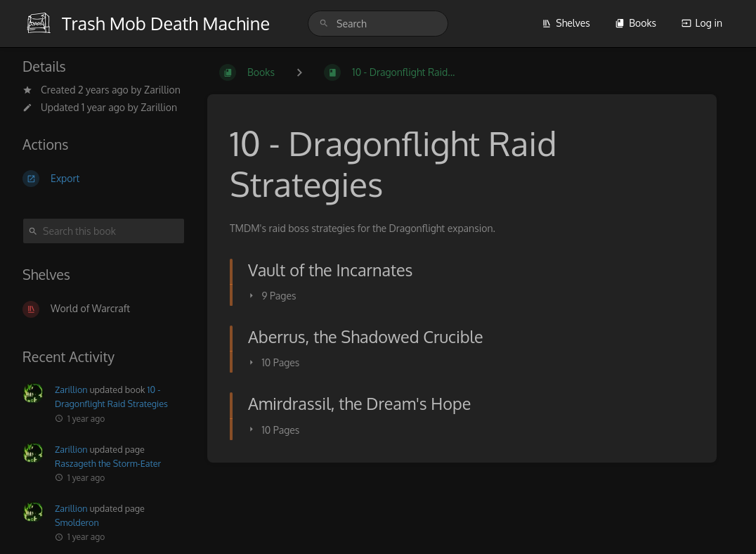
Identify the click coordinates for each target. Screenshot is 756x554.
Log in (702, 23)
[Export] (104, 179)
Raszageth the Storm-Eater (108, 463)
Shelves (566, 23)
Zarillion (162, 90)
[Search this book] (104, 231)
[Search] (324, 24)
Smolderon (77, 522)
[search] (378, 24)
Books (636, 23)
